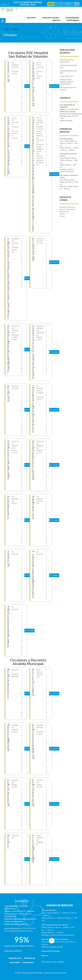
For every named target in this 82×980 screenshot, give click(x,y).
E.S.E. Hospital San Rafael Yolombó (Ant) (28, 3)
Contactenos (28, 962)
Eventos (62, 216)
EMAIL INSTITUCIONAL (51, 951)
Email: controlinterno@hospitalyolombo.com (18, 931)
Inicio (7, 29)
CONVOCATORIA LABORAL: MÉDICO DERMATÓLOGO (66, 82)
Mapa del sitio (15, 958)
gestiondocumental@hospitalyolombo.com (20, 919)
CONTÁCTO (22, 901)
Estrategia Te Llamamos (67, 207)
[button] (3, 21)
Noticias (62, 214)
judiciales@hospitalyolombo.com (17, 924)
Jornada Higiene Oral (67, 76)
